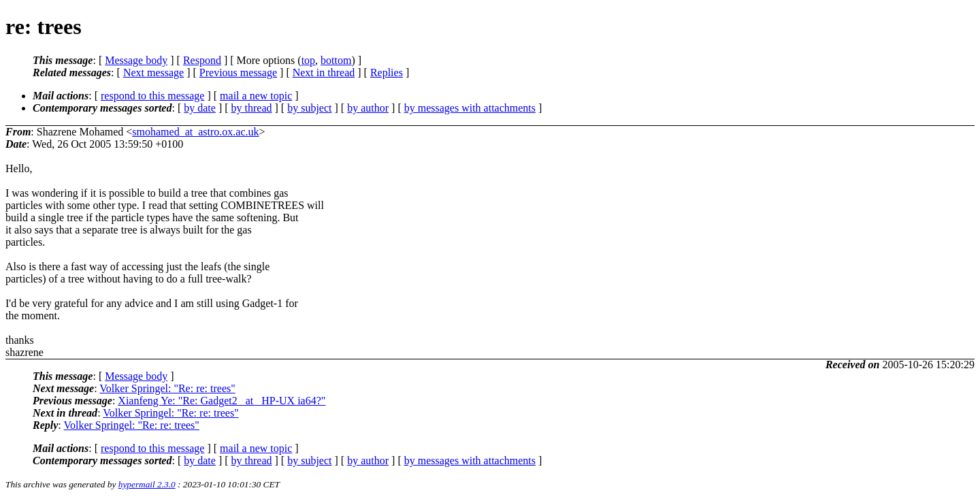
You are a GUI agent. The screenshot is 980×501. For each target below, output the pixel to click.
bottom (336, 60)
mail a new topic (256, 96)
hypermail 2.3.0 (147, 484)
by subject (309, 108)
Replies (387, 72)
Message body (136, 60)
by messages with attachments (470, 108)
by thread (252, 108)
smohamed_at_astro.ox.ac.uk (195, 132)
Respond (202, 60)
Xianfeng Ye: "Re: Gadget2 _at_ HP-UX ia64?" (222, 401)
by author (368, 108)
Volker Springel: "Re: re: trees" (167, 388)
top (308, 60)
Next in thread (324, 72)
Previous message (238, 72)
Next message (153, 72)
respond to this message (152, 96)
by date (200, 108)
